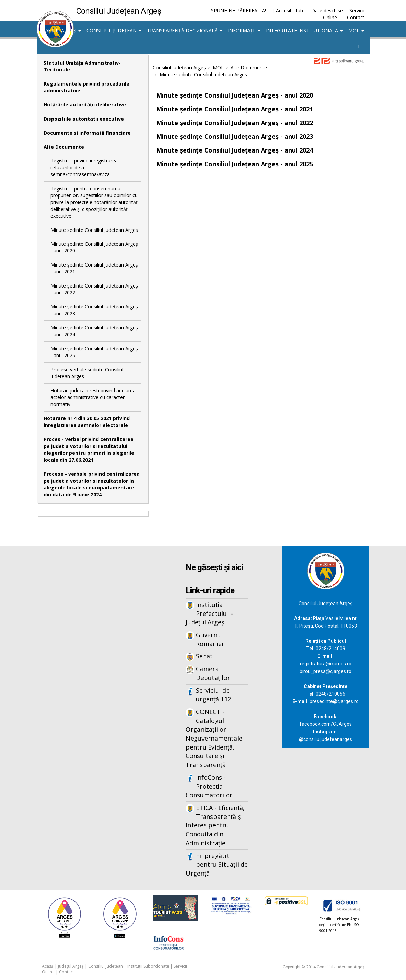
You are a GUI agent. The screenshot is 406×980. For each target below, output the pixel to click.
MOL (356, 30)
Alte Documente (64, 147)
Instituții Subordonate (148, 966)
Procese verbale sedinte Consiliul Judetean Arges (87, 373)
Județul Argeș (60, 30)
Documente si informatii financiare (87, 133)
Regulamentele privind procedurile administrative (86, 87)
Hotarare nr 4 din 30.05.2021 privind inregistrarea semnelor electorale (87, 422)
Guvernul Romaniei (210, 639)
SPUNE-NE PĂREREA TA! (239, 10)
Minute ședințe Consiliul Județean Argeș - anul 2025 (94, 352)
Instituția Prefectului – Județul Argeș (210, 613)
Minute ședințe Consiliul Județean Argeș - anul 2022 (94, 289)
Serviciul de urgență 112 (213, 695)
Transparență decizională (185, 30)
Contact (356, 17)
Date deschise (327, 10)
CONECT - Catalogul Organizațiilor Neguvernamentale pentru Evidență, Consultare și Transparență (214, 738)
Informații (244, 30)
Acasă (48, 966)
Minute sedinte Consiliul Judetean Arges (94, 230)
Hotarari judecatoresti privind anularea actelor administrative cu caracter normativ (93, 397)
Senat (204, 656)
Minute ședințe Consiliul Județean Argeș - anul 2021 (94, 268)
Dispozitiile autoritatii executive (84, 119)
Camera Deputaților (213, 673)
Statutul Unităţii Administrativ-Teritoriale (82, 66)
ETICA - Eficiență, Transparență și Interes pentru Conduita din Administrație (215, 825)
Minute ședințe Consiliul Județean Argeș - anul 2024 (94, 331)
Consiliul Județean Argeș (179, 67)
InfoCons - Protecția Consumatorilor (209, 786)
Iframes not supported (92, 659)
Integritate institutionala (304, 30)
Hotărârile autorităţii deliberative (85, 105)
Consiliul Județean (114, 30)
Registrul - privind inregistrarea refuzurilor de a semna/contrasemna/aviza (84, 167)
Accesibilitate (290, 10)
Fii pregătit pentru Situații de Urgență (217, 864)
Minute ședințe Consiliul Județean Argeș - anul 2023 (94, 310)
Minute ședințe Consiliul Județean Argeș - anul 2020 (94, 247)
